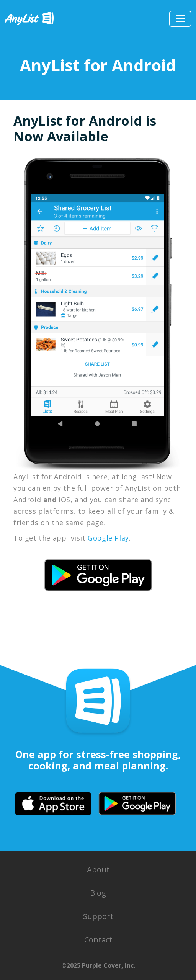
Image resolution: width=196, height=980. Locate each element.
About (98, 870)
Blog (98, 893)
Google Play (108, 538)
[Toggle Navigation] (180, 19)
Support (98, 916)
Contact (98, 940)
